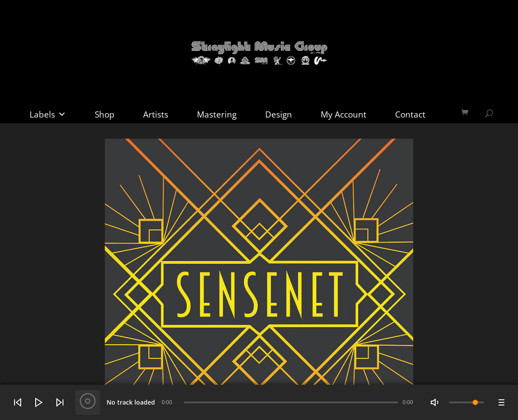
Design (279, 114)
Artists (156, 114)
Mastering (217, 114)
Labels (48, 114)
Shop (105, 114)
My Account (344, 114)
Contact (410, 114)
